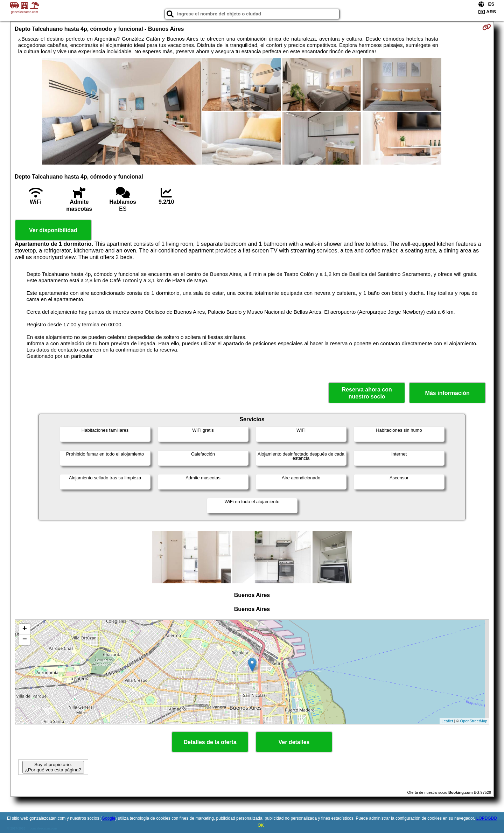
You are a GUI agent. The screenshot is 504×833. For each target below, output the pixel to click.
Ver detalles (294, 742)
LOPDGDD (487, 818)
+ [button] (25, 629)
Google (109, 818)
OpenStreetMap (474, 721)
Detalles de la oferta (210, 742)
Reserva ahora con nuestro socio (367, 393)
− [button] (25, 640)
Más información (447, 393)
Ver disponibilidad (53, 230)
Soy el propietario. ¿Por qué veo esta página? (53, 767)
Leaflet (447, 721)
